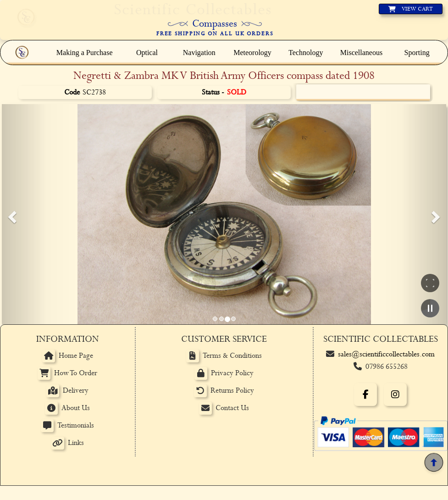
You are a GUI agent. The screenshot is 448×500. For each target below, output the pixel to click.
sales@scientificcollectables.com (386, 354)
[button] (11, 214)
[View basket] (411, 9)
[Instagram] (395, 394)
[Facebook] (365, 394)
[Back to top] (434, 462)
